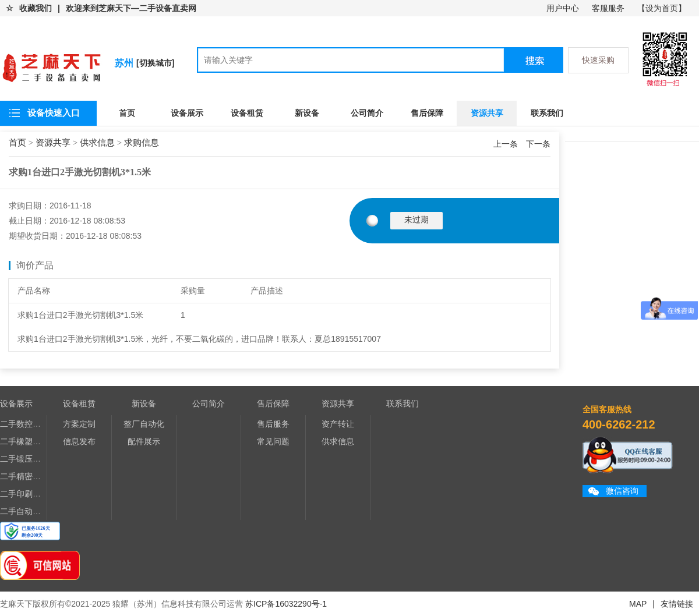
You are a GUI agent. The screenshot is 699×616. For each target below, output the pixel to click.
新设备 (307, 113)
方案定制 (79, 424)
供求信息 (97, 143)
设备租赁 (247, 113)
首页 (127, 113)
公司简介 (367, 113)
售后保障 (427, 113)
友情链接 (677, 604)
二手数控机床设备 (33, 424)
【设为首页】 (662, 8)
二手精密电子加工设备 (41, 476)
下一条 (538, 144)
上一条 (507, 144)
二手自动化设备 (29, 511)
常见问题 (273, 441)
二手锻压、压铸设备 (37, 459)
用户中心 (563, 8)
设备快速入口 (54, 113)
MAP (638, 604)
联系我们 (547, 113)
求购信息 (142, 143)
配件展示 (144, 441)
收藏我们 (36, 8)
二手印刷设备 (24, 494)
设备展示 (187, 113)
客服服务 (608, 8)
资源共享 (487, 113)
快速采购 (598, 60)
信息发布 (79, 441)
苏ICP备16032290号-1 (286, 604)
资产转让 (338, 424)
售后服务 (273, 424)
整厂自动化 (144, 424)
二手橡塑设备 (24, 441)
